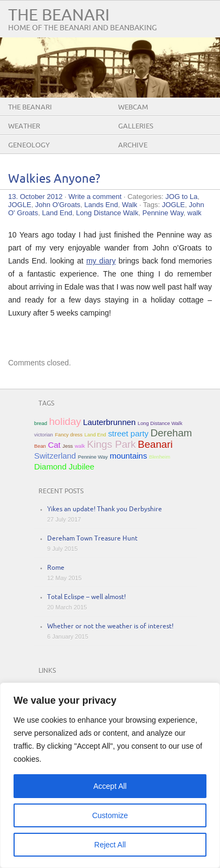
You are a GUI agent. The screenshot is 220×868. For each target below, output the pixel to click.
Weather (24, 126)
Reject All (110, 845)
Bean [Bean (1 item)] (40, 446)
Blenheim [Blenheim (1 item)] (160, 457)
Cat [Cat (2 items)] (54, 445)
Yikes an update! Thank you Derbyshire (105, 509)
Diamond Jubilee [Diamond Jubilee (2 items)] (64, 467)
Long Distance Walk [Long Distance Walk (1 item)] (160, 423)
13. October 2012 (35, 197)
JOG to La (181, 197)
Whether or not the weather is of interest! (110, 626)
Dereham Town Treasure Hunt (92, 539)
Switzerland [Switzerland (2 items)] (55, 456)
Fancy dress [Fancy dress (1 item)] (69, 435)
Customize (110, 815)
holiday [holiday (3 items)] (65, 422)
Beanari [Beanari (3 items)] (155, 444)
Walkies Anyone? (54, 179)
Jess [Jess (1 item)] (67, 446)
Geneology (29, 145)
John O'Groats (58, 205)
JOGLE (20, 205)
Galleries (136, 126)
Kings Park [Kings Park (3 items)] (111, 444)
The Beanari (59, 15)
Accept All (110, 786)
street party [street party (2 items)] (128, 433)
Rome (56, 568)
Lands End (101, 205)
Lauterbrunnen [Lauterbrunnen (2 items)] (109, 422)
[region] (110, 775)
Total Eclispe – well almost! (86, 597)
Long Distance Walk (107, 213)
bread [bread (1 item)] (41, 423)
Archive (133, 145)
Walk (130, 205)
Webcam (133, 107)
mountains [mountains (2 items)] (129, 456)
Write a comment (95, 197)
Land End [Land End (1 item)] (95, 435)
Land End (57, 213)
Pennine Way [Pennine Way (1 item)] (93, 457)
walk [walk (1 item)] (80, 446)
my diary (101, 261)
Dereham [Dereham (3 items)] (172, 433)
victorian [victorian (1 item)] (44, 435)
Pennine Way (163, 213)
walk (195, 213)
